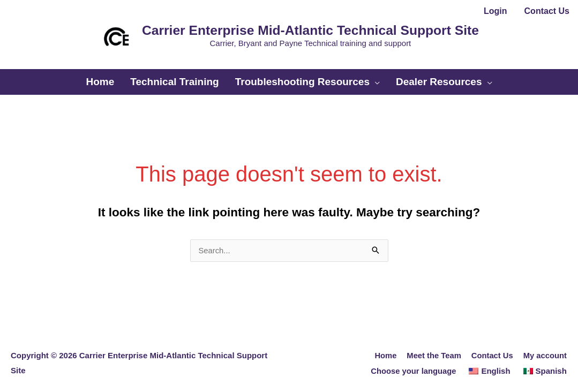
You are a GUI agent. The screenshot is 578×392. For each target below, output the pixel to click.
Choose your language (413, 363)
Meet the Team (433, 348)
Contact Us (491, 348)
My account (545, 348)
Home (384, 348)
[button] (289, 61)
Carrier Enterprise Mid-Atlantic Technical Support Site (307, 28)
